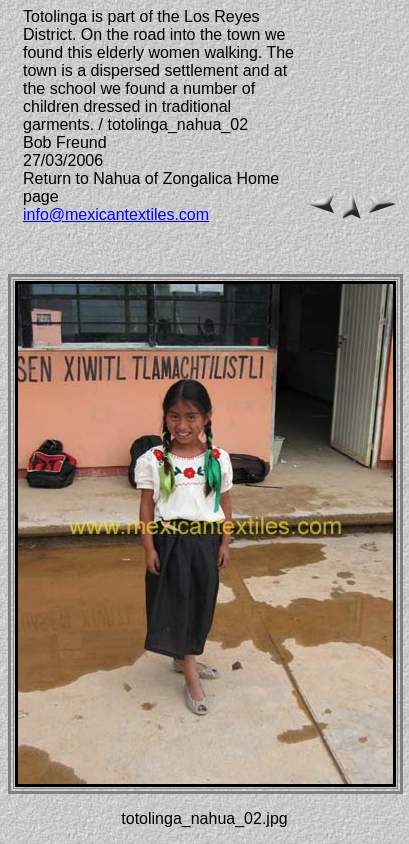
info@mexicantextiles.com (116, 214)
